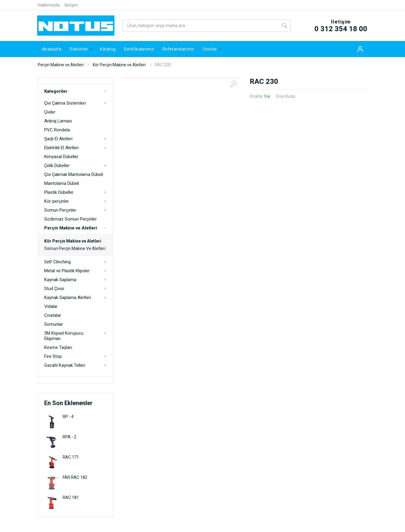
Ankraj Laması (58, 121)
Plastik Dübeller (59, 192)
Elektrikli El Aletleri (61, 148)
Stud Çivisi (54, 289)
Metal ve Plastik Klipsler (67, 271)
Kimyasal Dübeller (61, 157)
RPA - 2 (69, 437)
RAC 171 (71, 457)
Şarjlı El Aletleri (58, 139)
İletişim (71, 5)
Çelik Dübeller (57, 166)
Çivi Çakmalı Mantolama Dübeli (74, 174)
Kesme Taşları (58, 347)
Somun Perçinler (60, 210)
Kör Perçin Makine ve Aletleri (119, 65)
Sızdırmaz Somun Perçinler (71, 219)
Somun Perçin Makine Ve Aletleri (75, 248)
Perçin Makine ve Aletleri (61, 65)
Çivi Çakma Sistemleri (65, 103)
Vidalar (51, 306)
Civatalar (53, 315)
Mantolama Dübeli (62, 183)
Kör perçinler (57, 201)
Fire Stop (53, 356)
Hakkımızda (49, 5)
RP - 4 (68, 417)
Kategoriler (76, 91)
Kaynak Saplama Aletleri (68, 298)
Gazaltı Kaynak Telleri (65, 365)
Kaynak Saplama (60, 280)
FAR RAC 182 (75, 477)
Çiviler (50, 112)
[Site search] (200, 26)
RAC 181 (71, 498)
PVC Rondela (57, 130)
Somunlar (54, 324)
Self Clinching (57, 262)
